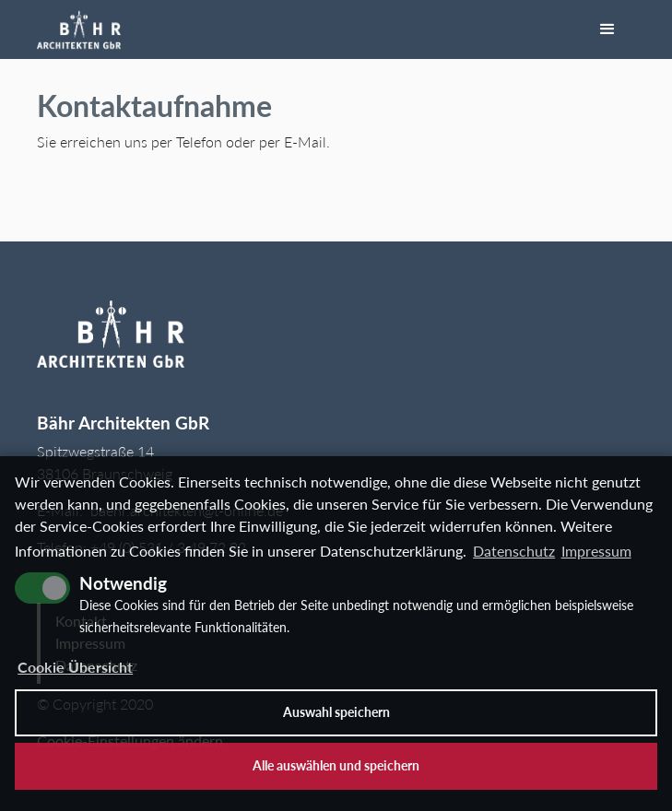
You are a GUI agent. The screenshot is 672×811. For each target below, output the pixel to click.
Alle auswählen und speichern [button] (336, 765)
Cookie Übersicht (75, 667)
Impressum (596, 551)
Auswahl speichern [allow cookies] (336, 712)
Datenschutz (514, 551)
